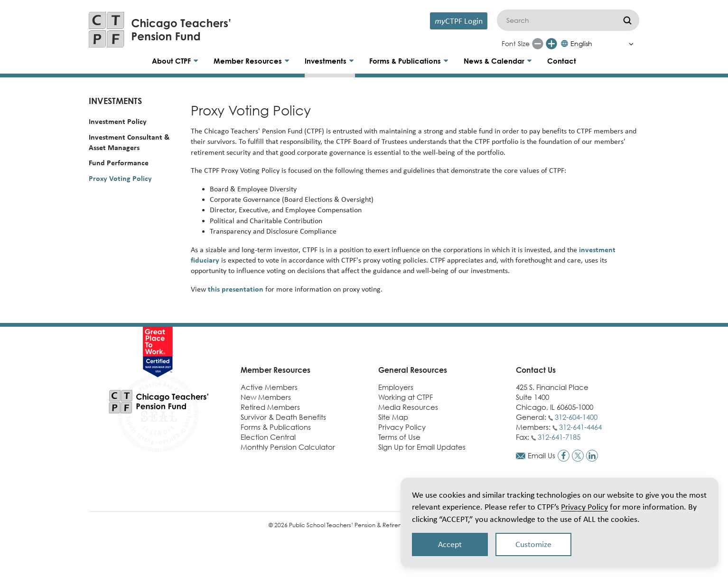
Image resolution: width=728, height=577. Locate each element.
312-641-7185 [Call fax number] (559, 437)
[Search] (568, 20)
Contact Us (536, 370)
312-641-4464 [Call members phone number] (580, 427)
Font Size (516, 43)
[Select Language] (600, 44)
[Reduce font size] (538, 44)
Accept (450, 544)
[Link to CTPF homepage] (160, 30)
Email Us (541, 455)
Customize (533, 544)
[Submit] (627, 20)
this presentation (236, 289)
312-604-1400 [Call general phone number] (576, 417)
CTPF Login (459, 21)
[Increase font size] (551, 44)
